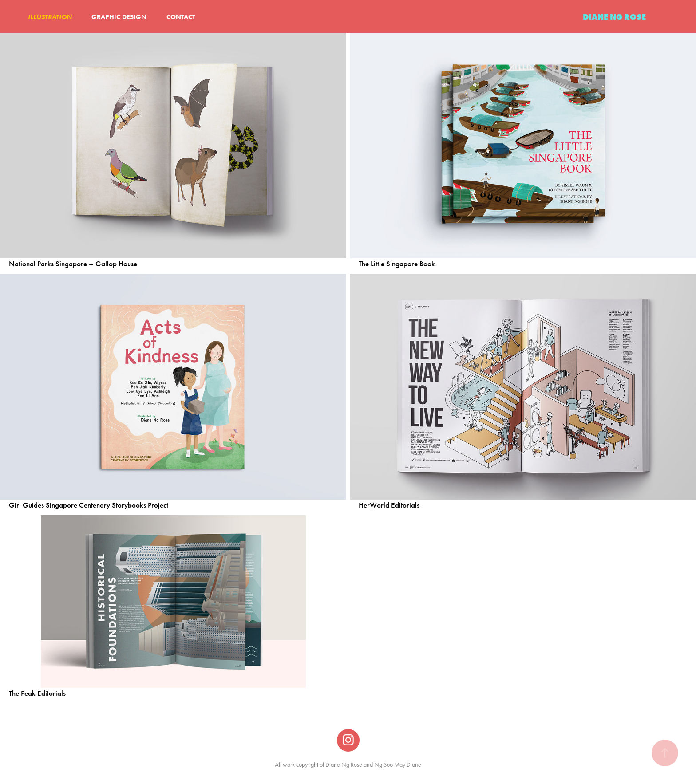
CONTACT (181, 17)
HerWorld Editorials (389, 505)
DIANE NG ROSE (614, 17)
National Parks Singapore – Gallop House (73, 264)
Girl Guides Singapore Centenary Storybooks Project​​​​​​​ (89, 505)
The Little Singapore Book (397, 264)
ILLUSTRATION (50, 17)
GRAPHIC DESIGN (119, 17)
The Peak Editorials (37, 693)
